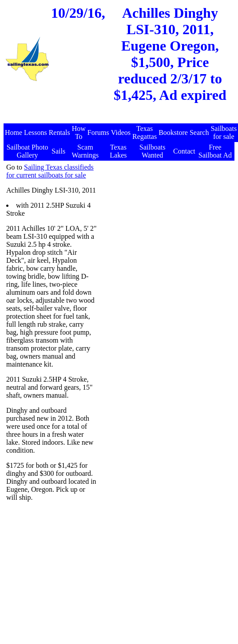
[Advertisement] (165, 219)
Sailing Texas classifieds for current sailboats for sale (50, 171)
